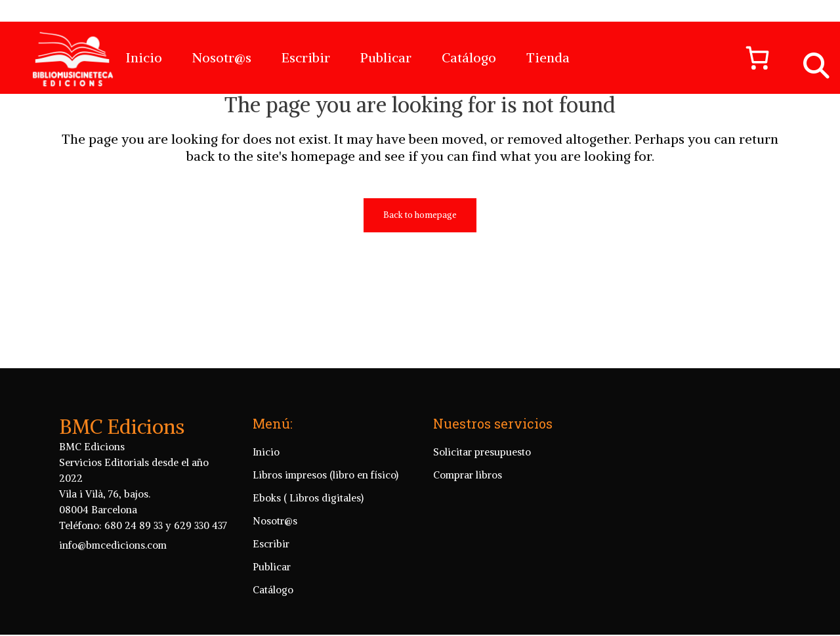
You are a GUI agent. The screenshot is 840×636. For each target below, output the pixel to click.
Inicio (266, 485)
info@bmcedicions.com (113, 578)
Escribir (271, 577)
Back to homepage (420, 274)
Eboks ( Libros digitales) (308, 531)
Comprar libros (468, 508)
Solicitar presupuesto (482, 485)
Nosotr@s (275, 554)
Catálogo (273, 623)
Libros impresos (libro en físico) (325, 508)
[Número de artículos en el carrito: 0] (751, 58)
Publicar (272, 600)
